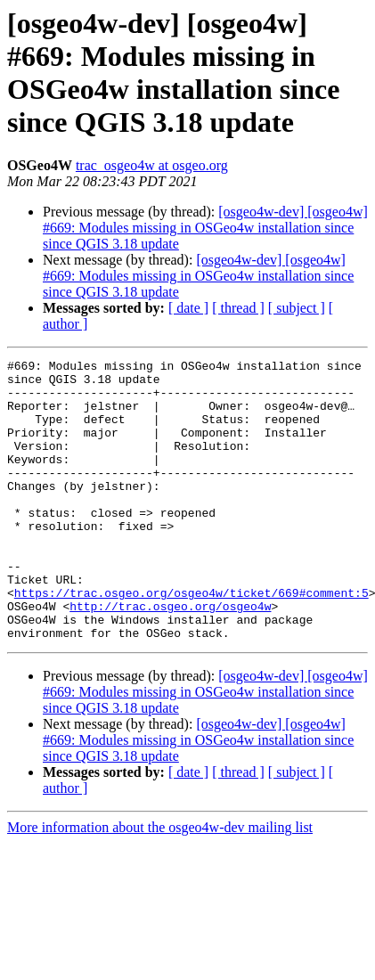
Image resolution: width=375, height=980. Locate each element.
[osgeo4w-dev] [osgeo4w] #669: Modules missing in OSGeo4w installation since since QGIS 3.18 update (205, 228)
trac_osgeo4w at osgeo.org (152, 165)
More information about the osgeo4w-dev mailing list (160, 883)
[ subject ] (297, 308)
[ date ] (188, 308)
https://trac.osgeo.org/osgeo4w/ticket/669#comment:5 (192, 641)
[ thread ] (238, 308)
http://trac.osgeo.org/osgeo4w (170, 657)
